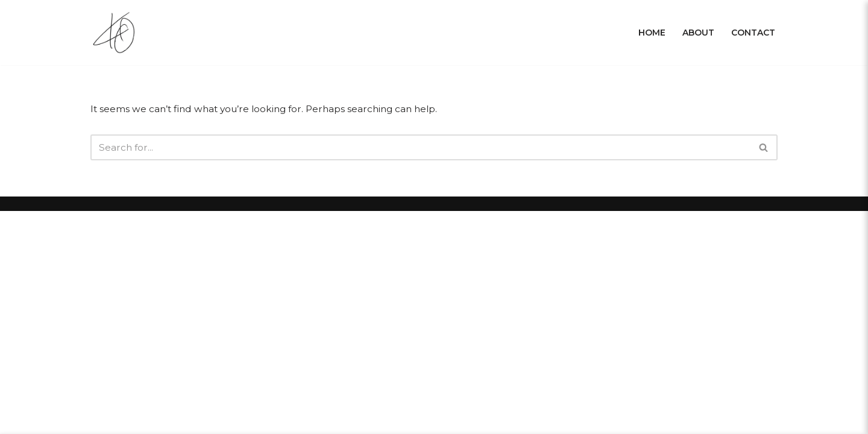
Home (652, 33)
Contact (753, 33)
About (698, 33)
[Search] (420, 149)
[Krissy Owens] (116, 33)
